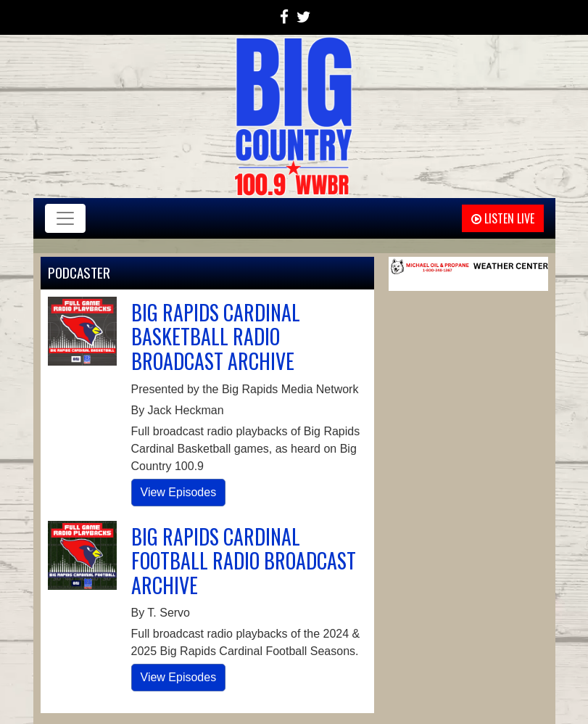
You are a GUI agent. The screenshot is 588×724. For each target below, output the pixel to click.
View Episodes (179, 492)
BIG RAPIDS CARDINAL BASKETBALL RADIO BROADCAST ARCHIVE (216, 337)
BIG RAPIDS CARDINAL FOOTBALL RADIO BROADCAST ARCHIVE (244, 561)
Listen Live (503, 218)
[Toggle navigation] (65, 218)
